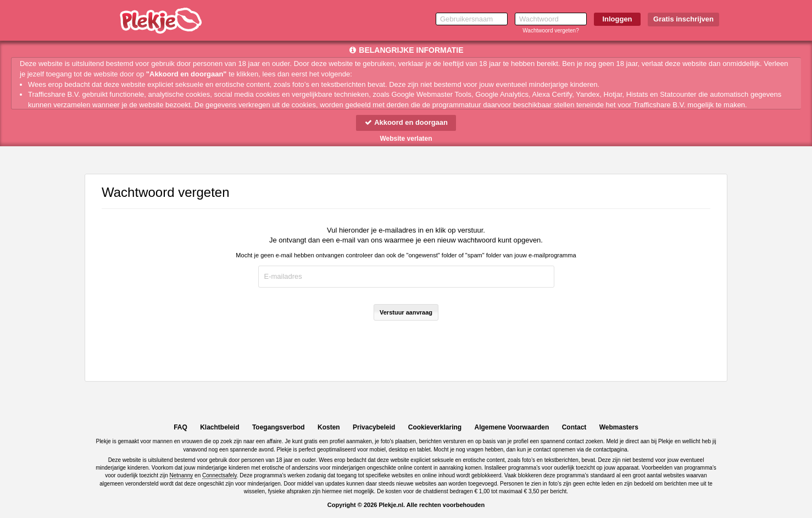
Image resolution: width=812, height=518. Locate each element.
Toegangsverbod (279, 427)
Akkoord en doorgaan (406, 122)
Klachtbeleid (219, 427)
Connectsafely (219, 475)
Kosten (329, 427)
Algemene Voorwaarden (511, 427)
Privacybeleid (374, 427)
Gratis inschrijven (683, 19)
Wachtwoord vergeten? (550, 31)
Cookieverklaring (435, 427)
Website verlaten (406, 139)
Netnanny (182, 475)
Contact (574, 427)
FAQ (180, 427)
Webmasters (619, 427)
